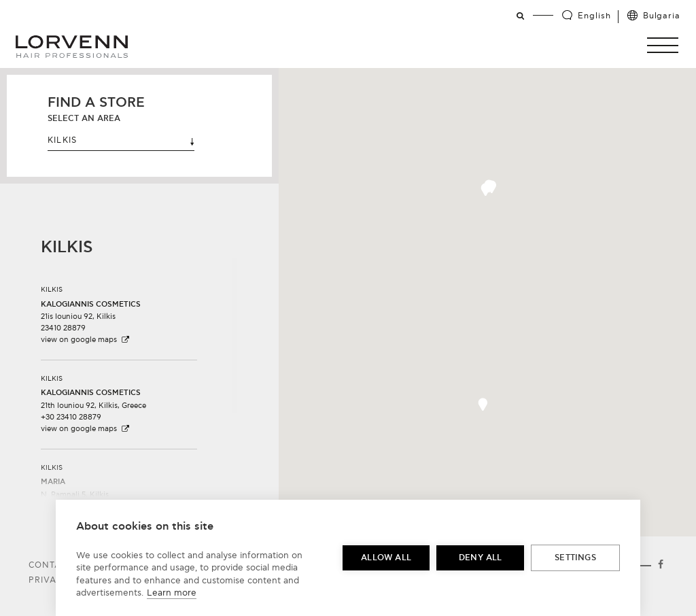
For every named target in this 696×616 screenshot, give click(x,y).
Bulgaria (662, 16)
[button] (485, 189)
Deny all (481, 558)
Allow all (386, 558)
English (594, 16)
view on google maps (86, 340)
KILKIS (121, 140)
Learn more (172, 593)
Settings (575, 558)
